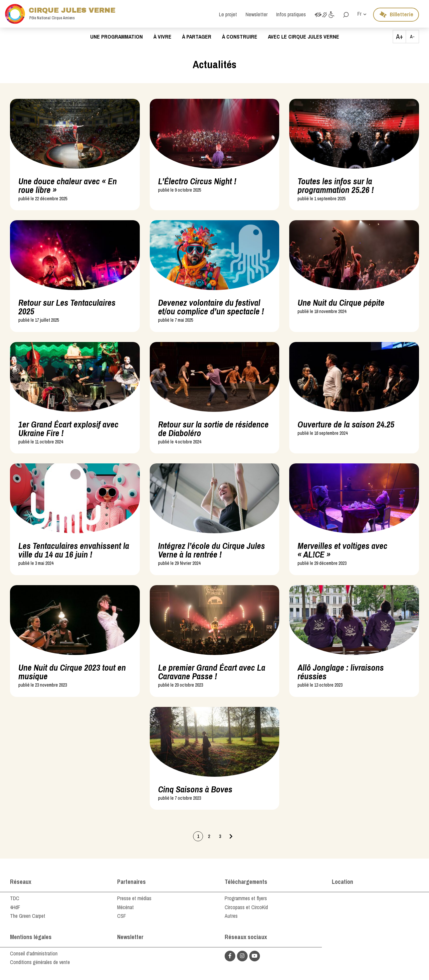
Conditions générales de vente (41, 962)
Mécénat (126, 907)
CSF (122, 916)
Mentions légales (31, 937)
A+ (400, 36)
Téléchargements (246, 882)
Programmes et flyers (247, 898)
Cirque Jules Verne (63, 14)
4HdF (15, 907)
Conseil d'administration (34, 953)
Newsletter (130, 937)
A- (412, 37)
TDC (15, 898)
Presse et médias (135, 898)
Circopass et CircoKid (246, 907)
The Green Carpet (28, 916)
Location (343, 882)
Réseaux (21, 882)
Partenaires (132, 882)
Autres (231, 916)
